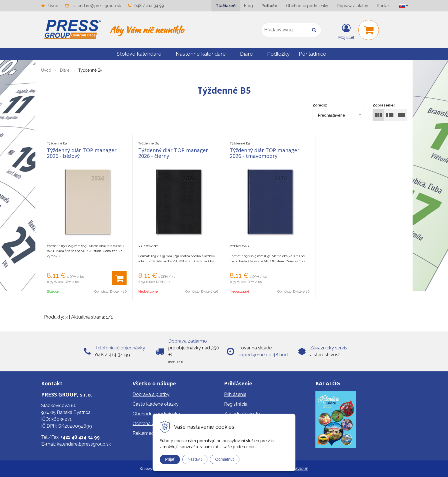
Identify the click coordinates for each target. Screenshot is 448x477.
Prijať (170, 459)
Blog (248, 6)
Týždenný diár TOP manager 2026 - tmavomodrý (265, 153)
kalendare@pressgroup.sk (97, 6)
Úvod (53, 6)
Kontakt (384, 6)
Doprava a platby (353, 6)
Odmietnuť (225, 459)
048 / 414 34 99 (149, 6)
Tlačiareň (226, 6)
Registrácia (236, 404)
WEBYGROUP (297, 469)
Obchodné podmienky (307, 6)
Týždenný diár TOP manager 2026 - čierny (173, 153)
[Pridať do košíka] (119, 278)
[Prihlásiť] (346, 31)
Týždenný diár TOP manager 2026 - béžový (82, 153)
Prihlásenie (235, 394)
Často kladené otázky (156, 404)
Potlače (269, 6)
